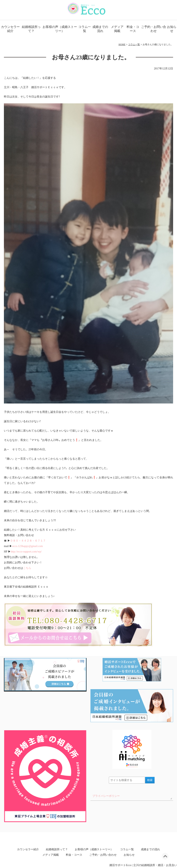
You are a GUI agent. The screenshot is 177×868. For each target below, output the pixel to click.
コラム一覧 (85, 29)
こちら (27, 568)
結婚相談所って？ (31, 29)
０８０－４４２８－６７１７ (28, 541)
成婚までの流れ (100, 29)
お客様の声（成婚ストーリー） (60, 29)
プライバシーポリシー (106, 796)
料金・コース (133, 29)
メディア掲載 (117, 29)
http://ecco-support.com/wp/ (26, 552)
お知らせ (129, 855)
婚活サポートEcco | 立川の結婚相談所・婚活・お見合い (143, 865)
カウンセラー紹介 (10, 29)
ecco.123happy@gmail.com (27, 546)
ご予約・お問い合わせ (154, 29)
